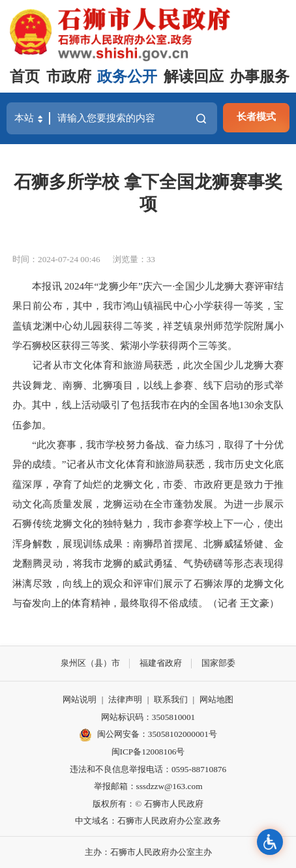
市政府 (69, 77)
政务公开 (127, 77)
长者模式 (256, 116)
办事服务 (259, 77)
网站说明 (80, 699)
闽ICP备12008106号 (148, 752)
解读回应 (194, 77)
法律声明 (125, 699)
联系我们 (171, 699)
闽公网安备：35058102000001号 (148, 735)
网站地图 (216, 699)
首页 (25, 77)
